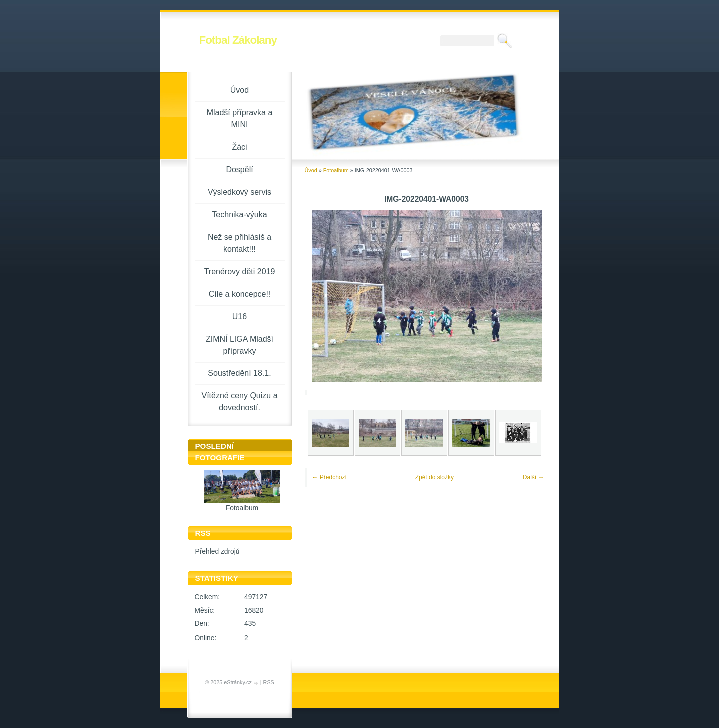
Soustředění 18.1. (239, 373)
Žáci (239, 147)
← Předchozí (329, 477)
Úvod (311, 170)
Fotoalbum (336, 170)
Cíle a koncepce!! (240, 294)
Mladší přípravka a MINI (240, 119)
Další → (534, 477)
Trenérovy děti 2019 (240, 271)
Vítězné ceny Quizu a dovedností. (239, 402)
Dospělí (239, 170)
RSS (269, 682)
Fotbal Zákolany (238, 40)
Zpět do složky (435, 477)
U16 (239, 316)
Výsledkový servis (239, 192)
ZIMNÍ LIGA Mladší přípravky (239, 345)
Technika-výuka (239, 214)
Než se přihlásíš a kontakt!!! (239, 243)
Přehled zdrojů (217, 551)
